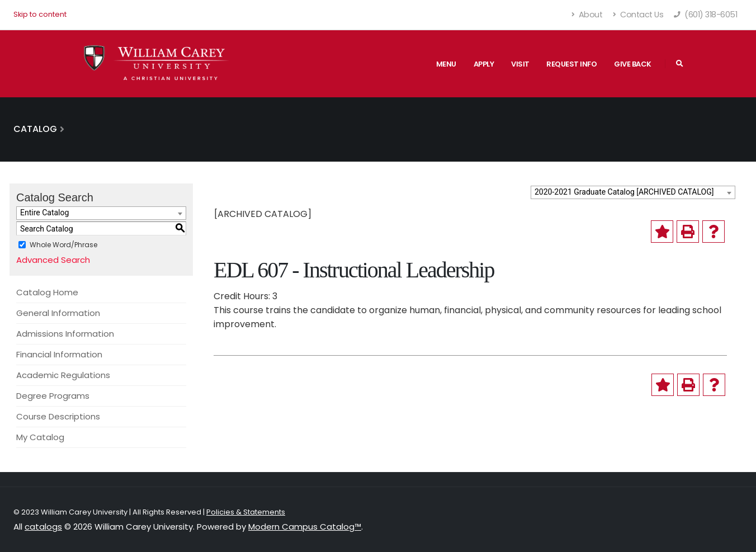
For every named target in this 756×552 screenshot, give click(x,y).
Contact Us (638, 15)
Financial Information (59, 354)
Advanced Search (53, 260)
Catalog (35, 129)
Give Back (633, 64)
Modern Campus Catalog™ (305, 527)
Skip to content (40, 14)
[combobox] (633, 192)
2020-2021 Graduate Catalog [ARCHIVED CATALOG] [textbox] (624, 192)
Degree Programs (53, 396)
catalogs (43, 527)
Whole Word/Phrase (63, 245)
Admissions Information (65, 334)
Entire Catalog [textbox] (44, 213)
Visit (520, 64)
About (587, 15)
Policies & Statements (246, 512)
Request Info (571, 64)
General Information (58, 313)
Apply (484, 64)
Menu (446, 64)
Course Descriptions (58, 416)
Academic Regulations (63, 375)
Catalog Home (47, 292)
